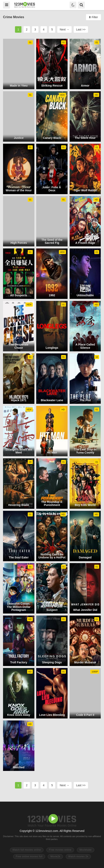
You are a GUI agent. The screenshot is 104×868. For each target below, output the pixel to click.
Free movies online (60, 850)
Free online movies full (29, 856)
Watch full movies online (27, 850)
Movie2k (55, 856)
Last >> (81, 29)
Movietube (86, 850)
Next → (64, 29)
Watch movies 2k (78, 856)
